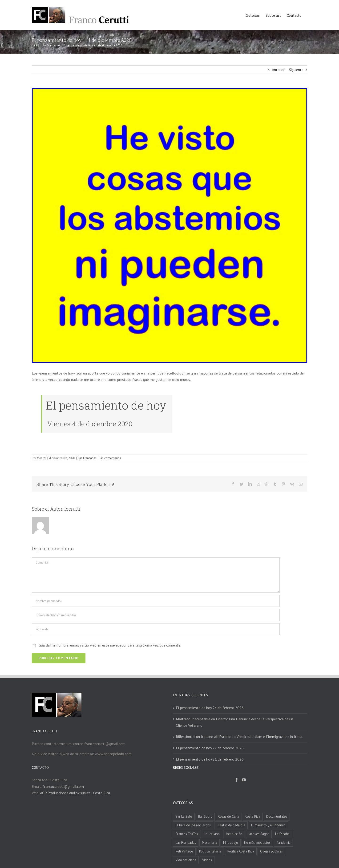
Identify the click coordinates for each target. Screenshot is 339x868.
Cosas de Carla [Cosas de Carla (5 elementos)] (229, 816)
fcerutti (42, 458)
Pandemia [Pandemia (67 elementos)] (284, 842)
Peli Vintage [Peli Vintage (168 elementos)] (184, 851)
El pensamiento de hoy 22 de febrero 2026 (210, 748)
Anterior (278, 70)
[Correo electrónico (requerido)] (156, 615)
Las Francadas (87, 458)
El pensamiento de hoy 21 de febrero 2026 (210, 759)
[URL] (156, 629)
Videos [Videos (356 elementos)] (207, 860)
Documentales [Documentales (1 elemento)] (277, 816)
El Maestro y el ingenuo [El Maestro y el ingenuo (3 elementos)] (268, 825)
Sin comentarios (110, 458)
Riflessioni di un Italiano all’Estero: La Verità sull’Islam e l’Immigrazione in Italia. (239, 737)
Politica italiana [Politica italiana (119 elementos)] (210, 851)
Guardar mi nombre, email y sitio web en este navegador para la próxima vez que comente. (110, 645)
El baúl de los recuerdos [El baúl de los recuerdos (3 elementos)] (193, 825)
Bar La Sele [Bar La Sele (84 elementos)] (184, 816)
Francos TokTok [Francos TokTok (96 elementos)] (187, 834)
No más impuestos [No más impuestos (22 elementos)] (257, 842)
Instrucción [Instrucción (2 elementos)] (234, 834)
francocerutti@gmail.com (63, 786)
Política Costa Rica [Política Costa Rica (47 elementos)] (241, 851)
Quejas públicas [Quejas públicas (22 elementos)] (271, 851)
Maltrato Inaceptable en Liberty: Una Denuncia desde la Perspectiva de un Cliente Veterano (234, 722)
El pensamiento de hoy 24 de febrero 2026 (210, 708)
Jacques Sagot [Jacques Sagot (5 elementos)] (259, 834)
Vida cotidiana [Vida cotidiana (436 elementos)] (186, 860)
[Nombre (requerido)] (156, 601)
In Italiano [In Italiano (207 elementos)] (212, 834)
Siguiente (296, 70)
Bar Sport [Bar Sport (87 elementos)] (205, 816)
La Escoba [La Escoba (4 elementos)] (282, 834)
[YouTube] (244, 780)
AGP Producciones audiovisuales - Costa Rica (75, 793)
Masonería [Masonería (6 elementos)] (210, 842)
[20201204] (169, 225)
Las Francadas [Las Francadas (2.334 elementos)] (186, 842)
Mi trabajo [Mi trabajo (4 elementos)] (231, 842)
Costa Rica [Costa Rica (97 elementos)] (253, 816)
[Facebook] (237, 780)
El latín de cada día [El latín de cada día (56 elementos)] (231, 825)
